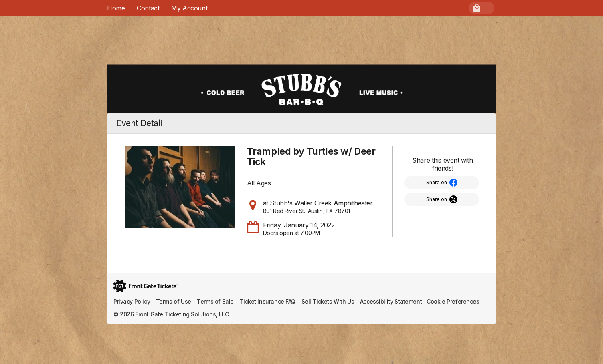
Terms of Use (174, 301)
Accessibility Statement (391, 301)
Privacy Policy (132, 301)
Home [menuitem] (116, 8)
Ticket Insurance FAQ (267, 301)
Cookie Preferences (453, 301)
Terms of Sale (215, 301)
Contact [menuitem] (148, 8)
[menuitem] (189, 8)
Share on (437, 182)
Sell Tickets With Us (328, 301)
